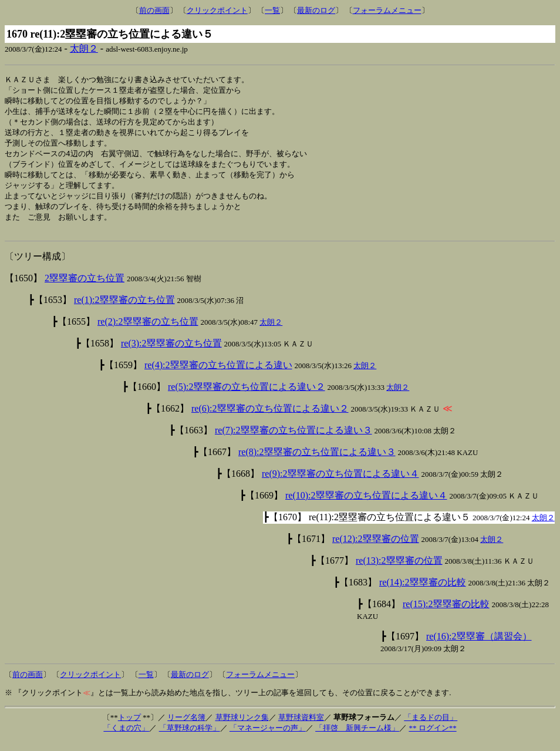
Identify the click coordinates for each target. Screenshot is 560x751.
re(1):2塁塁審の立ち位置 (124, 310)
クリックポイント (217, 10)
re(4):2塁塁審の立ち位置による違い (218, 375)
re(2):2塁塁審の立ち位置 (148, 331)
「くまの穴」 (126, 738)
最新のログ (316, 10)
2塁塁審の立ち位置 (85, 288)
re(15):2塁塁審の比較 (446, 614)
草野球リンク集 (242, 727)
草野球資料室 (301, 727)
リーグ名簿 (186, 727)
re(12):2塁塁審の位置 (376, 549)
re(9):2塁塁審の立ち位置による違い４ (340, 484)
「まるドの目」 (431, 727)
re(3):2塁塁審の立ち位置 (171, 353)
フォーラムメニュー (387, 10)
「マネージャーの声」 (268, 738)
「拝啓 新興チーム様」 (357, 738)
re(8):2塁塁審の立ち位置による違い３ (317, 462)
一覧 (272, 10)
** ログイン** (432, 738)
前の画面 (154, 10)
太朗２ (84, 48)
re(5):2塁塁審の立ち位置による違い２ (247, 397)
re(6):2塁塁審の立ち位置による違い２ (270, 418)
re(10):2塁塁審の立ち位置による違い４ (366, 505)
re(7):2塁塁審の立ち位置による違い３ (294, 440)
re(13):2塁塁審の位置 (399, 570)
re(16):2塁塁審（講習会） (479, 646)
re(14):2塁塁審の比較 (423, 592)
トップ (129, 727)
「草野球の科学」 (190, 738)
